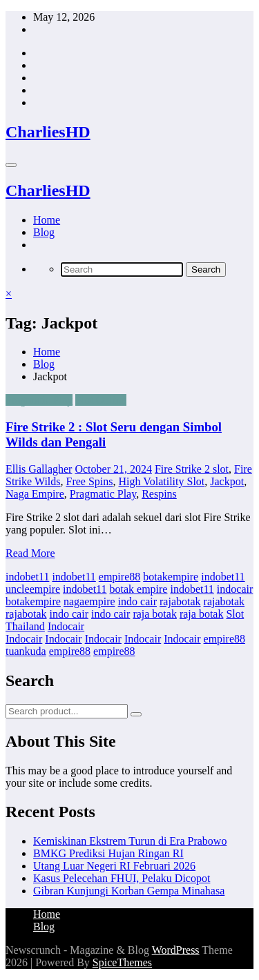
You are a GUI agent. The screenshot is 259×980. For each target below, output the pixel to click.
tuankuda (26, 651)
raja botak (155, 614)
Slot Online (100, 400)
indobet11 (27, 577)
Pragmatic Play (39, 400)
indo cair (137, 601)
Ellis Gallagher (39, 469)
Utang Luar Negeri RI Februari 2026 (114, 866)
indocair (235, 589)
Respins (159, 494)
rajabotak (180, 601)
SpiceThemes (122, 962)
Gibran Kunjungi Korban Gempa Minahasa (129, 891)
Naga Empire (35, 494)
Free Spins (90, 481)
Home (47, 220)
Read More (30, 553)
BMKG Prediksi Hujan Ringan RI (108, 853)
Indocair (66, 626)
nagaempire (89, 601)
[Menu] (11, 165)
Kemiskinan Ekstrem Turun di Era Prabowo (130, 841)
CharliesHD (48, 132)
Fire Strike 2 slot (192, 469)
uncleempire (33, 589)
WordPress (176, 950)
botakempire (171, 577)
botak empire (138, 589)
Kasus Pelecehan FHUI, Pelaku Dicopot (122, 878)
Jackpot (227, 481)
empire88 (119, 577)
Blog (44, 232)
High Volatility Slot (162, 481)
